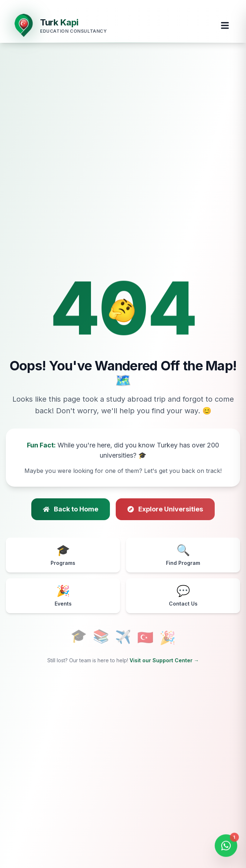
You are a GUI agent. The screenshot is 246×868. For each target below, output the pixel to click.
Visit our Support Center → (164, 660)
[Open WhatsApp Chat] (226, 847)
